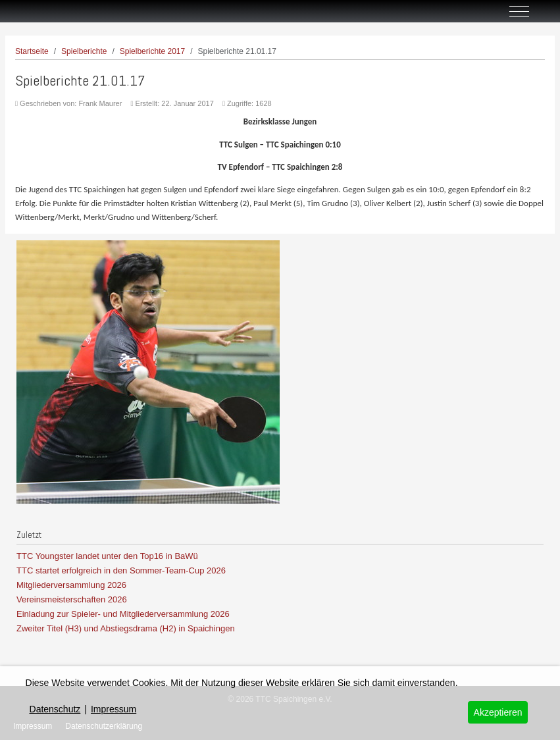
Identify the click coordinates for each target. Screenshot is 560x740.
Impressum (114, 709)
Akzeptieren (498, 712)
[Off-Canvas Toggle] (519, 11)
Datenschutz (55, 709)
